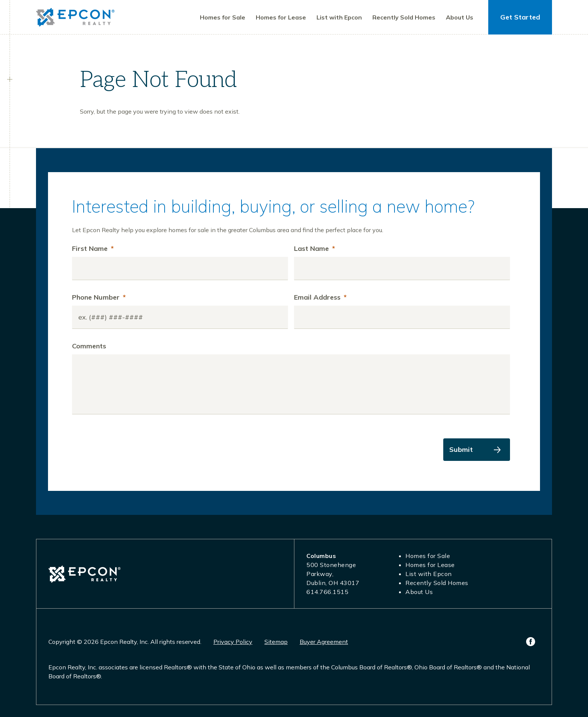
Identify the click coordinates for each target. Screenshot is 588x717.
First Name (93, 248)
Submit (461, 449)
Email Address (320, 297)
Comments (89, 346)
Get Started (520, 17)
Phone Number (99, 297)
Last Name (314, 248)
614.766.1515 (327, 592)
